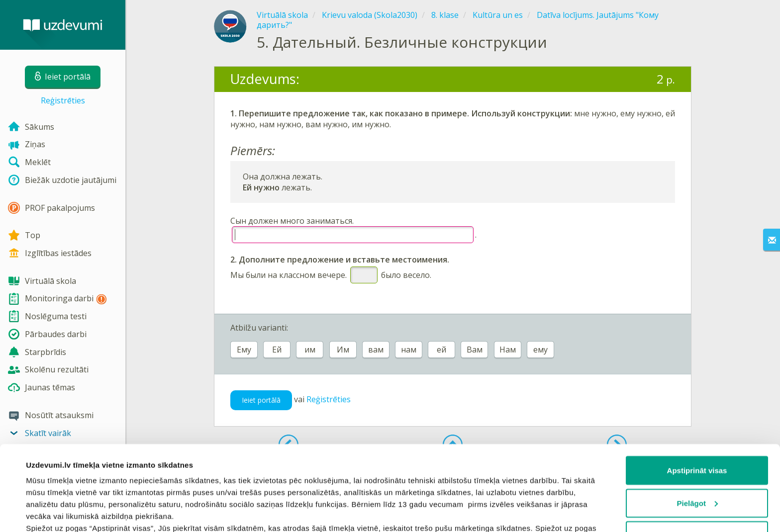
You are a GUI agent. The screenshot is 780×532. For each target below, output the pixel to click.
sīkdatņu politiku (498, 474)
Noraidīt (697, 458)
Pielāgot (697, 425)
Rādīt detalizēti (52, 512)
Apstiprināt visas (697, 393)
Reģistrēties (63, 100)
